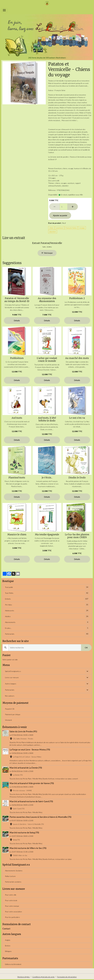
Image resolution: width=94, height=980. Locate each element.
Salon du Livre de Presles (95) (23, 731)
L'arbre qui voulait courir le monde (47, 359)
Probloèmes (17, 358)
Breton (8, 946)
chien (51, 228)
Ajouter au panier (60, 215)
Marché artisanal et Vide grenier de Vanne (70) (32, 783)
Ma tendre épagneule (47, 534)
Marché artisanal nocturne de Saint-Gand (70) (31, 801)
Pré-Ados (47, 605)
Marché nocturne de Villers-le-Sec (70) (28, 848)
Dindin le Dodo (77, 478)
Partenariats (47, 634)
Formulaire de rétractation (67, 977)
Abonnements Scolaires (14, 871)
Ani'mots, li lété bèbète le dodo (47, 419)
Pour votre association (13, 912)
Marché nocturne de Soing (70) (24, 833)
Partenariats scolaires (13, 882)
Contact (6, 929)
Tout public (47, 587)
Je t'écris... (47, 478)
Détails (17, 320)
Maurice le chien (17, 534)
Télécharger (47, 253)
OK (86, 648)
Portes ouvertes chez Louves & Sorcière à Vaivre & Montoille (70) (40, 817)
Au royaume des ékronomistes (47, 300)
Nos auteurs (10, 696)
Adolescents (47, 611)
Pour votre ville (11, 895)
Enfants (47, 599)
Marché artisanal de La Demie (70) (26, 768)
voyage (82, 228)
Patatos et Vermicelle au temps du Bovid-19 (17, 300)
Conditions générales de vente (43, 977)
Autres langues (11, 684)
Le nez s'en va (77, 418)
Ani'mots (17, 418)
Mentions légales (24, 977)
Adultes (47, 616)
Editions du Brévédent (13, 964)
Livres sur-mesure (12, 677)
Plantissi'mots (17, 478)
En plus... (47, 628)
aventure (60, 228)
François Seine (71, 228)
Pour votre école (11, 900)
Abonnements (47, 622)
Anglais (8, 940)
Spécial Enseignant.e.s (13, 671)
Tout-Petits (47, 593)
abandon (53, 232)
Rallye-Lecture (10, 876)
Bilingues (8, 951)
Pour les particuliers (12, 917)
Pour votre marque (12, 906)
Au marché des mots (77, 358)
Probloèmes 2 (77, 298)
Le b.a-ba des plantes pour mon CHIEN (77, 536)
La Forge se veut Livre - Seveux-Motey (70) (30, 750)
